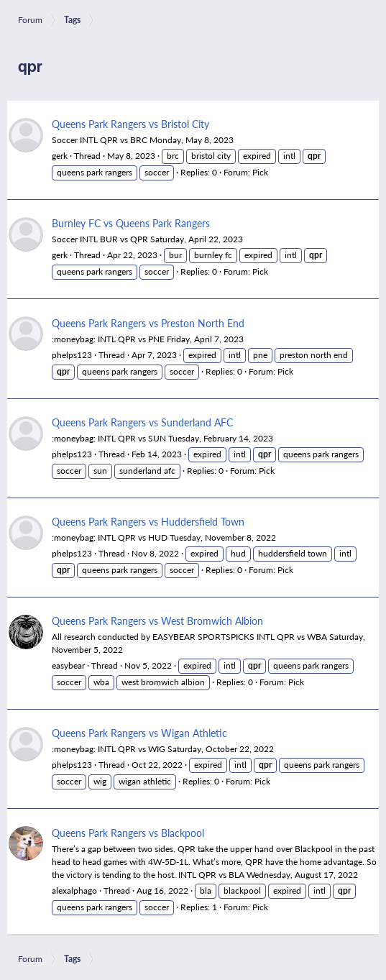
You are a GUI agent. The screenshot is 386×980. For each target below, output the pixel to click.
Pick (260, 172)
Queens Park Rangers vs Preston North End (148, 323)
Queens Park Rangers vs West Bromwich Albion (157, 620)
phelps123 (72, 355)
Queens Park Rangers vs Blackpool (128, 833)
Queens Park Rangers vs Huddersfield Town (148, 521)
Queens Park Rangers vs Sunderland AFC (142, 422)
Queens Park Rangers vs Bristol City (130, 124)
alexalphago (74, 890)
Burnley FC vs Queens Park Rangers (131, 223)
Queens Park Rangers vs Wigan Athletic (139, 733)
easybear (68, 665)
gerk (60, 156)
